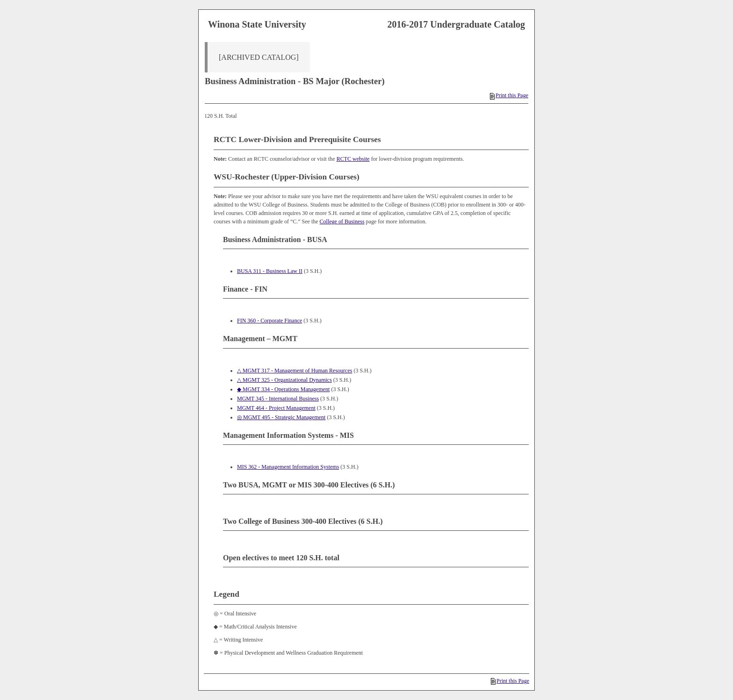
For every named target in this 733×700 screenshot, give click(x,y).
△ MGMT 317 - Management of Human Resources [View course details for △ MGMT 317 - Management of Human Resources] (295, 371)
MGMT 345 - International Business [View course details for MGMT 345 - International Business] (278, 399)
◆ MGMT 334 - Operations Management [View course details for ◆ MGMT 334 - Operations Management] (283, 389)
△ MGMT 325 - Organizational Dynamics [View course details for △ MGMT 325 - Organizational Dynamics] (284, 380)
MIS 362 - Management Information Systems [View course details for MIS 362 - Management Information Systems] (288, 467)
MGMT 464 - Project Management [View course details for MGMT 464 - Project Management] (276, 408)
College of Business (342, 221)
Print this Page (509, 95)
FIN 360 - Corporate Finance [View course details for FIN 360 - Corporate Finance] (269, 321)
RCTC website (353, 159)
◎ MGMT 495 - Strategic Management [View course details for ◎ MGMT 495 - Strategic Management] (281, 417)
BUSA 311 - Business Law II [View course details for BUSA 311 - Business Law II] (270, 271)
